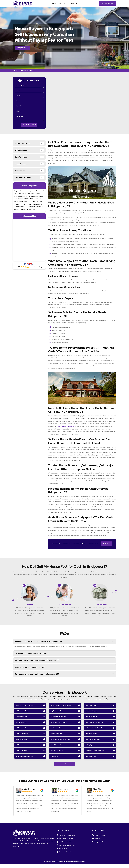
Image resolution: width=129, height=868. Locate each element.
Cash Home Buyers (22, 721)
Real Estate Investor (57, 755)
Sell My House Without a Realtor (61, 709)
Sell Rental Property (92, 721)
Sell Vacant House (91, 738)
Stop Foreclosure (56, 738)
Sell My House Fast (22, 715)
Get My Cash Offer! (29, 125)
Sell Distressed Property (58, 721)
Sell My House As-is (22, 738)
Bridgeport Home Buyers (64, 866)
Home (54, 3)
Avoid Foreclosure (21, 743)
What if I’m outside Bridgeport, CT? (64, 671)
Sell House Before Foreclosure (60, 743)
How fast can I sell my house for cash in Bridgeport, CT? (64, 646)
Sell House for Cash (22, 732)
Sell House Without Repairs (94, 726)
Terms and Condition (66, 856)
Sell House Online (91, 760)
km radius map (29, 241)
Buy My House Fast (57, 715)
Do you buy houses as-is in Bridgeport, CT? (64, 657)
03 (95, 586)
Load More (64, 768)
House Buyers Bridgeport (27, 70)
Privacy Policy (64, 853)
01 (24, 586)
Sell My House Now (22, 755)
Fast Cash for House (66, 846)
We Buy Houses (21, 726)
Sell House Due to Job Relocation (96, 732)
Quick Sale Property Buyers (24, 709)
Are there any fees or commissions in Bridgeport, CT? (64, 664)
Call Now (107, 545)
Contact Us (73, 3)
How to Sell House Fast (93, 743)
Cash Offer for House (57, 749)
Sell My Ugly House (92, 749)
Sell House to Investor (66, 843)
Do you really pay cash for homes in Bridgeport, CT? (64, 678)
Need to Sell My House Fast (24, 760)
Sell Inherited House (22, 749)
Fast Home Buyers (91, 715)
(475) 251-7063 (108, 3)
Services (62, 3)
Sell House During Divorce (59, 726)
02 (59, 586)
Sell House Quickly (91, 709)
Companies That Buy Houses (95, 755)
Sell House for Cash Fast (67, 849)
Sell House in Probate (57, 732)
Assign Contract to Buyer (67, 839)
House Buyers (55, 760)
